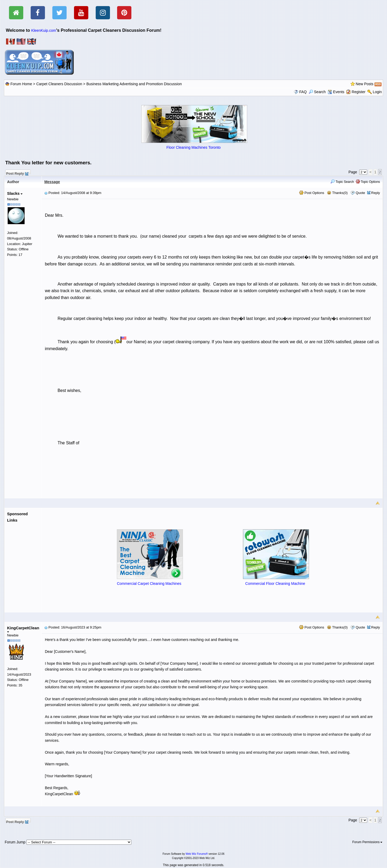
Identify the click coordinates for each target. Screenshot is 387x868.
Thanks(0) (337, 193)
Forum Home (21, 84)
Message (52, 182)
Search (317, 92)
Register (358, 92)
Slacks (15, 193)
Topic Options (368, 182)
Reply (376, 193)
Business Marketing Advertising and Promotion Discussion (134, 84)
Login (377, 92)
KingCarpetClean (23, 629)
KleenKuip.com (44, 30)
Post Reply (17, 173)
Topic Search (342, 182)
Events (336, 92)
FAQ (303, 92)
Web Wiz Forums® (197, 854)
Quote (360, 193)
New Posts (365, 84)
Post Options (312, 193)
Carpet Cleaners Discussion (59, 84)
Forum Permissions (367, 842)
